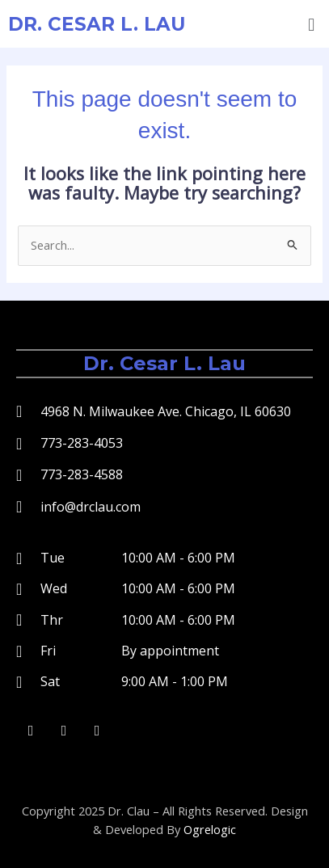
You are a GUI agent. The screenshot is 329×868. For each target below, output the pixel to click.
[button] (312, 24)
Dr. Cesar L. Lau (97, 24)
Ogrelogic (210, 829)
